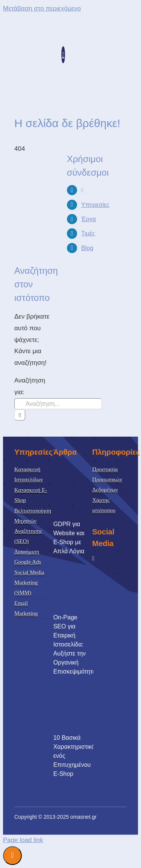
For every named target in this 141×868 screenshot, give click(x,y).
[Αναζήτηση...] (58, 404)
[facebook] (93, 558)
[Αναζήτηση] (20, 415)
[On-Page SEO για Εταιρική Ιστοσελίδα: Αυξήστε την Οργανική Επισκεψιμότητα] (80, 584)
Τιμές (88, 233)
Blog (87, 248)
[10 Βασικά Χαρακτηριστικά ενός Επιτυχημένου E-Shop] (80, 705)
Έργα (89, 219)
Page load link (23, 840)
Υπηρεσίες (95, 205)
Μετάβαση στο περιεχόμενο (42, 8)
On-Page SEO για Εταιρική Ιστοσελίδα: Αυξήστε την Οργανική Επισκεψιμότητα (75, 644)
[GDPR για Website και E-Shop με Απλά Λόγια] (80, 491)
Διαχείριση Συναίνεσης (12, 856)
